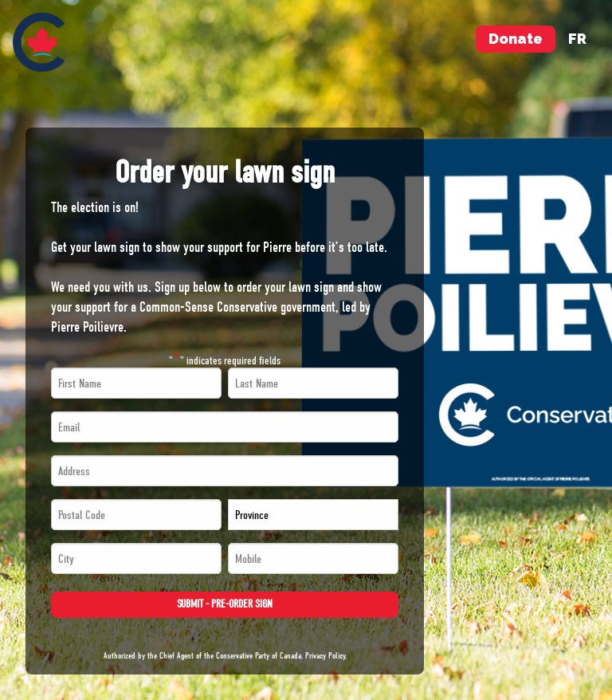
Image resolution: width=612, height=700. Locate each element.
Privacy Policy (325, 656)
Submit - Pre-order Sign (225, 604)
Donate (516, 39)
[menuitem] (39, 42)
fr (577, 39)
